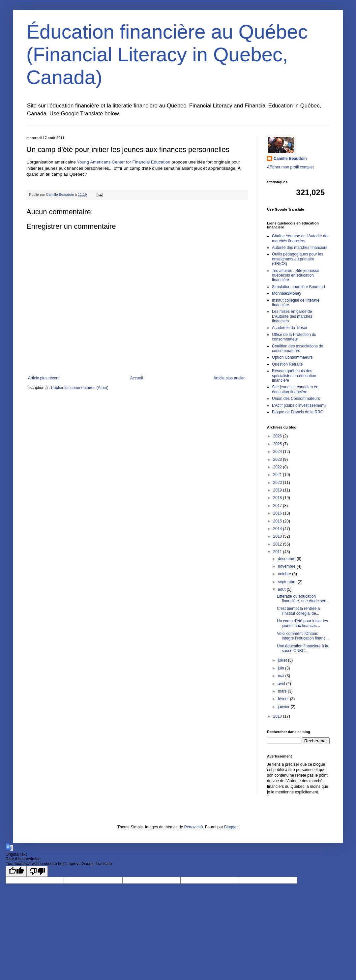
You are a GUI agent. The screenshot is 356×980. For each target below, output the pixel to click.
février (284, 699)
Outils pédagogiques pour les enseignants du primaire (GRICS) (297, 259)
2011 (278, 552)
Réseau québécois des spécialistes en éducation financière (294, 376)
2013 (278, 536)
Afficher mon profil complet (290, 167)
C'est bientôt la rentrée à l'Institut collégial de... (298, 611)
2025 (278, 444)
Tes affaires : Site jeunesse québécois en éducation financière (296, 275)
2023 (278, 460)
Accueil (137, 378)
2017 (278, 506)
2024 (278, 452)
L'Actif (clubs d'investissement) (299, 405)
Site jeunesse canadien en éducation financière (295, 389)
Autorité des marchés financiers (300, 248)
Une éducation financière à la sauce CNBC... (302, 648)
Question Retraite (287, 364)
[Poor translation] (37, 871)
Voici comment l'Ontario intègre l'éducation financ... (303, 636)
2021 (278, 475)
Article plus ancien (230, 378)
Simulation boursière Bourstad (298, 287)
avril (282, 684)
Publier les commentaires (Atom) (80, 388)
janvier (284, 707)
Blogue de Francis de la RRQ (298, 412)
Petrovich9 (194, 827)
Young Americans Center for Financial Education (123, 162)
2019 (278, 490)
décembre (287, 559)
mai (282, 676)
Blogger (231, 827)
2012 (278, 544)
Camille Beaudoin (290, 159)
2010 (278, 716)
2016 (278, 513)
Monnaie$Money (287, 293)
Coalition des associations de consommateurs (297, 348)
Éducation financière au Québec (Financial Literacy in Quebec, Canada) (167, 55)
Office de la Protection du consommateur (294, 337)
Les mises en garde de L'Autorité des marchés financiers (292, 316)
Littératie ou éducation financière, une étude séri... (303, 599)
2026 (278, 436)
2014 (278, 529)
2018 (278, 498)
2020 (278, 483)
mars (283, 691)
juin (282, 668)
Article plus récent (44, 378)
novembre (287, 566)
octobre (285, 574)
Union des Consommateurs (296, 399)
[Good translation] (16, 871)
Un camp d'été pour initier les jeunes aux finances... (302, 623)
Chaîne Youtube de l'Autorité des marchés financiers (301, 238)
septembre (288, 582)
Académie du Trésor (290, 328)
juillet (283, 660)
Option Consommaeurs (292, 357)
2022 (278, 467)
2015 (278, 521)
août (282, 589)
